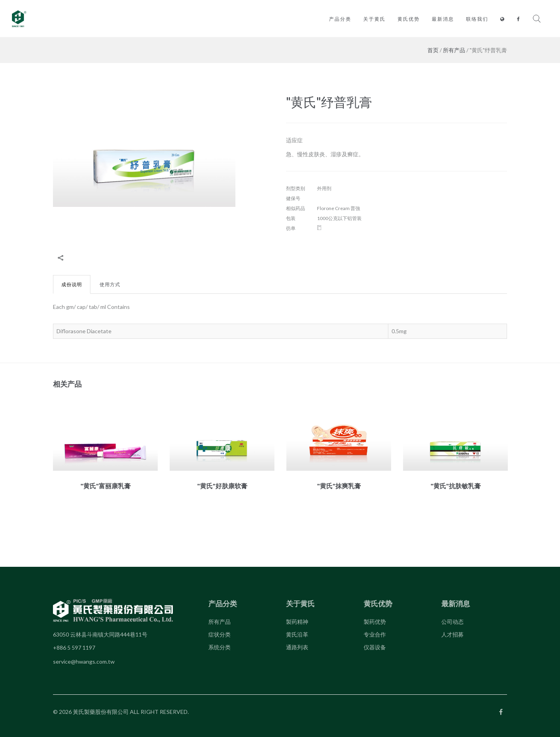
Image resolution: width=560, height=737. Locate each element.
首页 (433, 50)
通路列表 (297, 647)
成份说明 (72, 284)
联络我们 (477, 19)
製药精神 (297, 622)
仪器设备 (375, 647)
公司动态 (452, 622)
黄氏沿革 (297, 634)
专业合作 (375, 634)
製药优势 (375, 622)
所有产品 (454, 50)
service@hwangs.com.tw (84, 661)
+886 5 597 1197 (74, 648)
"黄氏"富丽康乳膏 (106, 486)
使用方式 (110, 284)
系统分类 (219, 647)
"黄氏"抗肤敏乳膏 (456, 486)
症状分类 (219, 634)
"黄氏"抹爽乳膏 (339, 486)
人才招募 (452, 634)
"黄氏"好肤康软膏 (222, 486)
